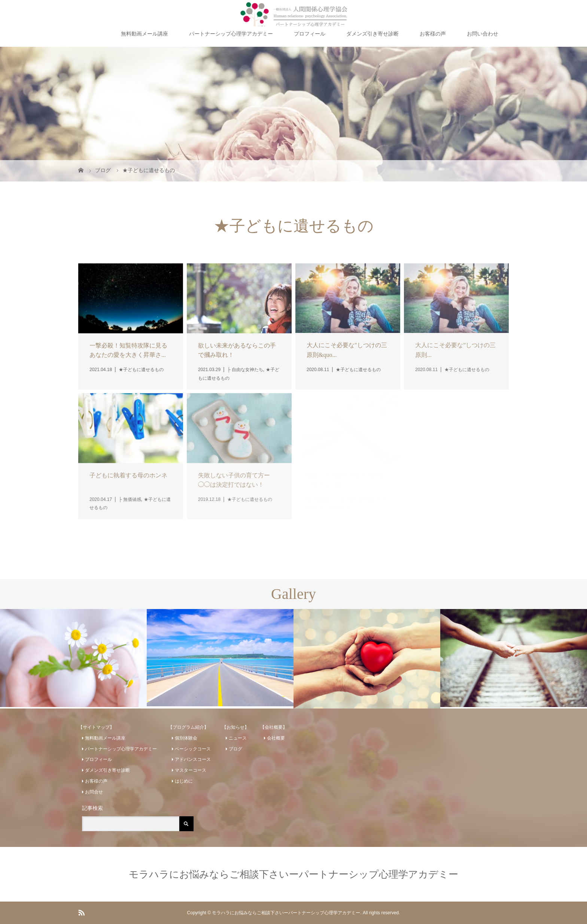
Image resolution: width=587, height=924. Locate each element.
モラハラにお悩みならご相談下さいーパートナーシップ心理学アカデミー (293, 874)
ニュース (238, 738)
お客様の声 (433, 34)
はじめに (184, 781)
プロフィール (310, 34)
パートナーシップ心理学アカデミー (231, 34)
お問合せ (94, 792)
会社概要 (276, 738)
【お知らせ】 (235, 727)
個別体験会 (186, 738)
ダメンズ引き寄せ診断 (372, 34)
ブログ (235, 749)
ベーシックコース (193, 749)
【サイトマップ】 (96, 727)
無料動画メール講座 (145, 34)
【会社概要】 (274, 727)
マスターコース (191, 770)
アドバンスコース (193, 759)
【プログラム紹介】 (188, 727)
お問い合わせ (483, 34)
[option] (73, 658)
